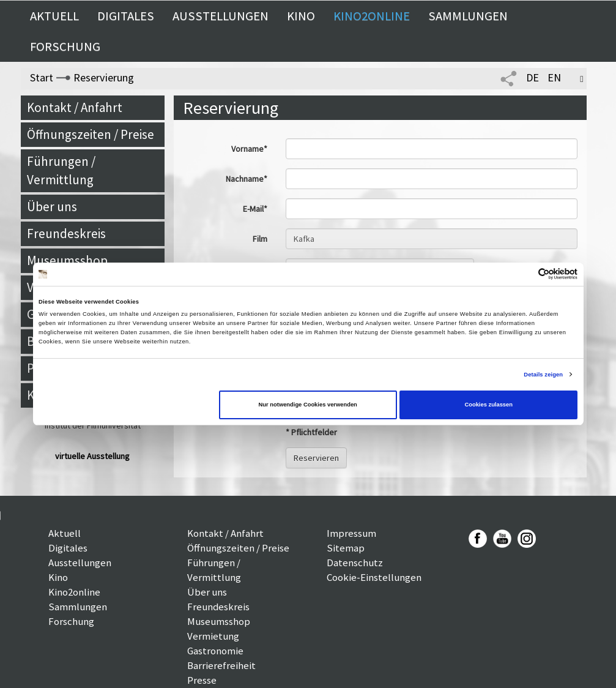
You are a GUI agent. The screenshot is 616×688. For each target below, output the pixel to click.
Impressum (351, 533)
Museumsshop (67, 260)
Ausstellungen (221, 16)
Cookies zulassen (488, 405)
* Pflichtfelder (311, 432)
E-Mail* (255, 209)
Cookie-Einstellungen (374, 577)
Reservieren (316, 458)
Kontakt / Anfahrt (75, 107)
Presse (202, 680)
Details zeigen (543, 375)
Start (42, 77)
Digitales (126, 16)
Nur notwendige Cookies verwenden (308, 405)
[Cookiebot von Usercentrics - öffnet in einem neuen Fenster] (524, 274)
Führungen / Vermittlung (61, 170)
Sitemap (346, 548)
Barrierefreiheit (221, 665)
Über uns (52, 207)
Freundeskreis (66, 234)
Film (260, 239)
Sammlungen (468, 16)
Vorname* (249, 149)
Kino (301, 16)
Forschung (65, 47)
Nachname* (247, 179)
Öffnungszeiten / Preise (91, 134)
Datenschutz (355, 563)
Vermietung (213, 636)
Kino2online (372, 16)
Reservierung (104, 77)
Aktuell (54, 16)
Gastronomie (215, 651)
